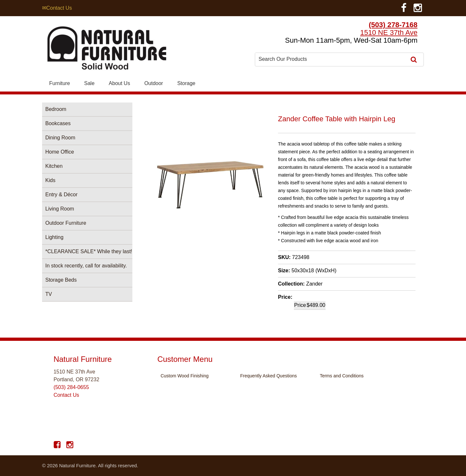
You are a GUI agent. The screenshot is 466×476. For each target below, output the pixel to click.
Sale (89, 83)
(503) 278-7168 (393, 25)
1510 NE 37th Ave (389, 32)
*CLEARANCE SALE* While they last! (89, 251)
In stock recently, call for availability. (86, 266)
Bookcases (58, 123)
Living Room (60, 209)
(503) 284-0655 (71, 387)
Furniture (60, 83)
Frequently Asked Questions (268, 376)
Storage (186, 83)
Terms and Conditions (342, 376)
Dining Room (60, 138)
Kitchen (54, 166)
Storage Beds (61, 280)
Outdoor (154, 83)
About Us (119, 83)
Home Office (60, 152)
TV (49, 294)
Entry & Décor (61, 195)
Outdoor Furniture (66, 223)
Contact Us (66, 395)
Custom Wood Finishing (184, 376)
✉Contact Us (57, 8)
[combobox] (331, 59)
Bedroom (56, 109)
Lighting (54, 237)
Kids (50, 180)
